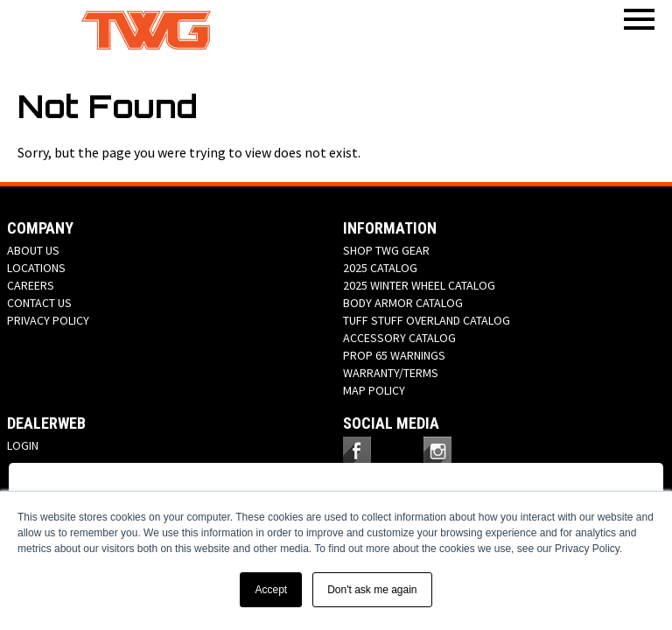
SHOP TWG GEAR (386, 250)
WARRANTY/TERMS (391, 373)
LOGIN (23, 445)
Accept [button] (271, 590)
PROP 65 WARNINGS (394, 355)
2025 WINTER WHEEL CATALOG (419, 285)
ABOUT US (33, 250)
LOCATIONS (36, 268)
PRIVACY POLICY (48, 320)
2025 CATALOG (380, 268)
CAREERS (31, 285)
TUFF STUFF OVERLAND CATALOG (427, 320)
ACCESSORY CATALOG (399, 338)
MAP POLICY (374, 390)
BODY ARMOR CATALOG (403, 303)
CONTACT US (39, 303)
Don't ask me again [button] (372, 590)
